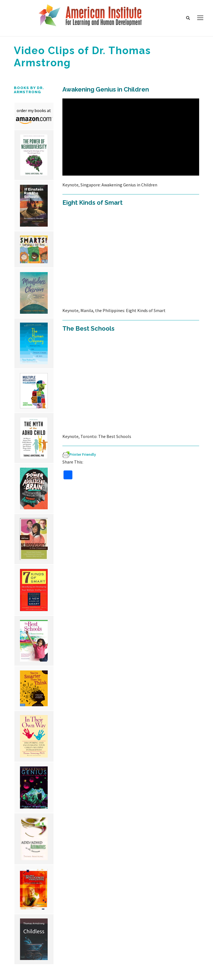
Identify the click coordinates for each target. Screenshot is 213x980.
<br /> (131, 137)
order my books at (34, 110)
